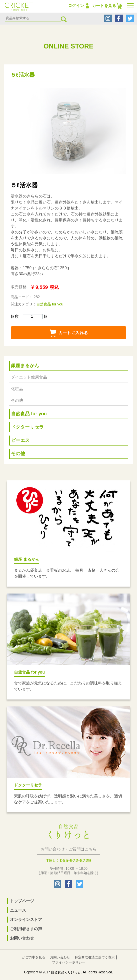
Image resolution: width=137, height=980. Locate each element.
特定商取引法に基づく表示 (95, 957)
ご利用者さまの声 (26, 929)
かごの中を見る (34, 957)
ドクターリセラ (27, 427)
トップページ (22, 901)
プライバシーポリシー (69, 962)
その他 (17, 400)
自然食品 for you (50, 304)
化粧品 (17, 389)
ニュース (18, 910)
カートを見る (104, 6)
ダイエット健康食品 (29, 377)
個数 (27, 316)
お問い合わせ (22, 938)
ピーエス (20, 440)
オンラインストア (26, 920)
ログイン (76, 6)
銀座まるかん (25, 366)
